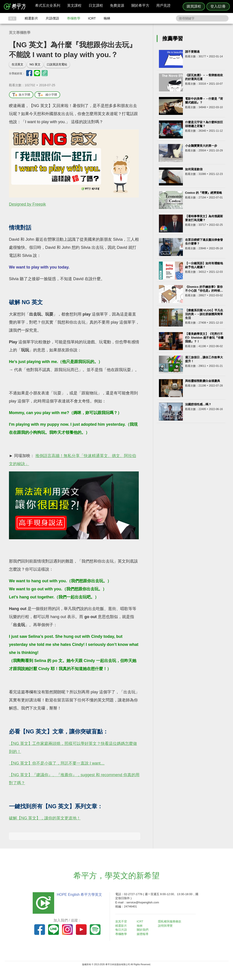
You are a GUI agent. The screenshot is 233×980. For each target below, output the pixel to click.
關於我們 (143, 929)
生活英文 (17, 64)
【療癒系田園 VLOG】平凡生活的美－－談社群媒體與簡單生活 (204, 314)
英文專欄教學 (20, 33)
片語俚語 (52, 18)
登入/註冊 (218, 6)
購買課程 (194, 6)
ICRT (92, 18)
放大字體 (21, 95)
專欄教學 (74, 18)
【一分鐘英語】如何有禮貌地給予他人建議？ (204, 265)
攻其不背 (122, 921)
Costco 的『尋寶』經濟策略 (204, 193)
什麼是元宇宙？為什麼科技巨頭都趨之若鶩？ (204, 124)
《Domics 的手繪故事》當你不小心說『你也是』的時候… (204, 289)
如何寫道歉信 (194, 169)
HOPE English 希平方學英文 (79, 895)
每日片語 (122, 929)
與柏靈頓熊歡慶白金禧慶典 (203, 381)
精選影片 (31, 18)
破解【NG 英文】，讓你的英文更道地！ (45, 818)
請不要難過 (192, 52)
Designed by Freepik (27, 204)
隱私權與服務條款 (171, 921)
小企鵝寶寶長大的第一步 (201, 146)
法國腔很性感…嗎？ (198, 404)
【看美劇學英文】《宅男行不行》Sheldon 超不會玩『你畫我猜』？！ (204, 338)
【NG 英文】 (21, 744)
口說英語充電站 (57, 64)
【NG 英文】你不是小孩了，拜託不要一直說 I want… (57, 763)
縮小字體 (47, 95)
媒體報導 (143, 934)
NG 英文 (35, 64)
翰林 (107, 18)
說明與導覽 (166, 925)
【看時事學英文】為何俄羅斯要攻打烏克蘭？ (204, 218)
